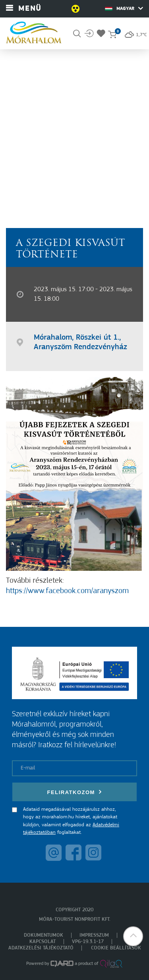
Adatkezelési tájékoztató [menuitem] (41, 948)
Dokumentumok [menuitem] (44, 935)
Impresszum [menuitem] (94, 935)
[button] (133, 936)
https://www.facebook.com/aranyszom (67, 591)
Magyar (124, 8)
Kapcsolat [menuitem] (43, 942)
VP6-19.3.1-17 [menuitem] (88, 942)
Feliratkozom (75, 792)
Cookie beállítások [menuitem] (116, 948)
